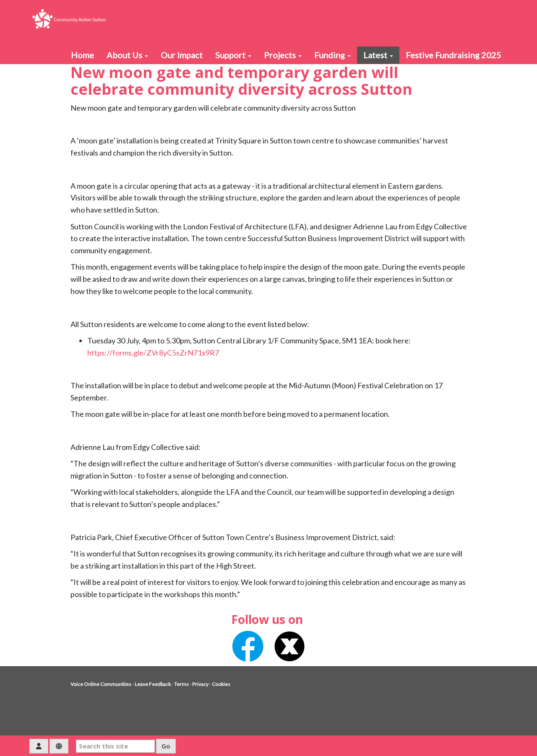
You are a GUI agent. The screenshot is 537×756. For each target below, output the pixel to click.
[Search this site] (115, 746)
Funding (332, 55)
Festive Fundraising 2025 (454, 55)
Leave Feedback (153, 684)
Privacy (200, 684)
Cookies (221, 684)
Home (82, 55)
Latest (378, 55)
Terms (181, 684)
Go (166, 746)
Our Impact (182, 55)
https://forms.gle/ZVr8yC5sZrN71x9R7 (153, 353)
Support (233, 55)
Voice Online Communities (101, 684)
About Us (127, 55)
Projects (283, 55)
